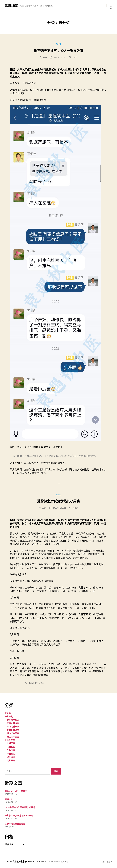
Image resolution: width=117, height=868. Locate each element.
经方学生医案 (13, 733)
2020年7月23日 (59, 508)
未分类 (59, 44)
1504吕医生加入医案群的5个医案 (20, 807)
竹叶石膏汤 (39, 683)
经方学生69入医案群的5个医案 (19, 816)
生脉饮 (31, 683)
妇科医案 (11, 754)
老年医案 (11, 761)
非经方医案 (10, 740)
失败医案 (11, 750)
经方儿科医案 (13, 723)
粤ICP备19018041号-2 (35, 862)
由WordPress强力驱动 (58, 862)
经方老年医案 (13, 737)
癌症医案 (11, 757)
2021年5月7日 (59, 57)
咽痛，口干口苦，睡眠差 (16, 791)
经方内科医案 (13, 727)
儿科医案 (11, 743)
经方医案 (9, 717)
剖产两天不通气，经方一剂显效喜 (58, 51)
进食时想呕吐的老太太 (15, 824)
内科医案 (11, 747)
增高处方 (9, 799)
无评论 (75, 57)
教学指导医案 (13, 720)
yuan (45, 57)
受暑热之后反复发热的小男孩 (58, 501)
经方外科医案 (13, 730)
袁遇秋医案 (11, 6)
